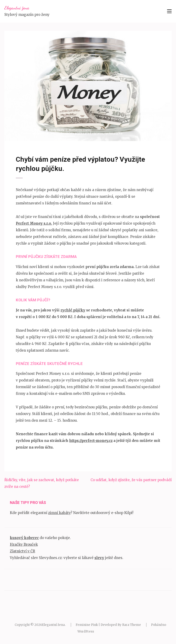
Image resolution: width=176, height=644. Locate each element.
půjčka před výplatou (89, 133)
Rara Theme (132, 625)
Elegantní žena (17, 8)
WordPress (86, 631)
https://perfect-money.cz (91, 441)
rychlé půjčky (73, 310)
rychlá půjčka (113, 133)
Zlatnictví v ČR (22, 551)
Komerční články (80, 130)
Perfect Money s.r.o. (35, 133)
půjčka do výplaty (62, 133)
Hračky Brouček (24, 544)
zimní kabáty (59, 513)
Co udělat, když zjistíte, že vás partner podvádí (131, 480)
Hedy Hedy (56, 130)
